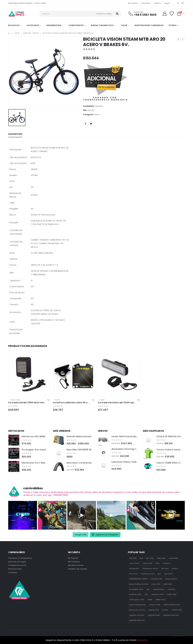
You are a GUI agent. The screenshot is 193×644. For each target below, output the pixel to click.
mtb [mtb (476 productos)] (148, 589)
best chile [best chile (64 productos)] (161, 558)
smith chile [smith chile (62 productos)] (172, 594)
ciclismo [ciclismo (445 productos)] (166, 563)
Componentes (76, 25)
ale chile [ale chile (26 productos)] (133, 558)
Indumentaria (54, 25)
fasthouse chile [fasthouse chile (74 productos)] (148, 574)
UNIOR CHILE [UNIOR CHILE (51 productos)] (177, 610)
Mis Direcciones (76, 565)
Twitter (91, 124)
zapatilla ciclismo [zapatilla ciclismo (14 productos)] (137, 615)
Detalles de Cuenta (77, 569)
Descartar (142, 640)
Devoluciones (15, 569)
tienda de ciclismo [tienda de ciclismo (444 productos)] (137, 610)
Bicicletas (14, 25)
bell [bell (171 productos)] (141, 558)
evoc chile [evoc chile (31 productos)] (133, 574)
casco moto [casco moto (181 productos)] (134, 563)
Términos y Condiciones (20, 558)
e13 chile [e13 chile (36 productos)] (165, 568)
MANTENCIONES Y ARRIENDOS (149, 25)
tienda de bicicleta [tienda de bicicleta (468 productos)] (172, 605)
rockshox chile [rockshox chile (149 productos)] (135, 594)
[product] (29, 375)
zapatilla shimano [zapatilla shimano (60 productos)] (137, 620)
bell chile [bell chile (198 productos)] (150, 558)
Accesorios (33, 25)
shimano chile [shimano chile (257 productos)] (157, 594)
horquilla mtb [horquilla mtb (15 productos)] (156, 579)
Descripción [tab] (15, 134)
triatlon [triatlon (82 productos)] (165, 610)
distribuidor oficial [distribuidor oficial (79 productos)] (150, 568)
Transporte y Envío (17, 565)
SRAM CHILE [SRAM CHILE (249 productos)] (161, 600)
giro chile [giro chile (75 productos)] (168, 574)
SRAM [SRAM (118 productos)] (150, 600)
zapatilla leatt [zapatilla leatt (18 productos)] (154, 615)
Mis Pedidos (74, 562)
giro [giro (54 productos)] (159, 574)
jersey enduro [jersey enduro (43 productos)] (171, 579)
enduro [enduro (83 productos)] (175, 568)
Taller (124, 25)
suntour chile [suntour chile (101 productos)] (155, 605)
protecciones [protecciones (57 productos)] (159, 589)
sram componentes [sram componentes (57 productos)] (137, 605)
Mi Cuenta (133, 3)
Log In (167, 3)
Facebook (85, 124)
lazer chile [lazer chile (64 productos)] (156, 584)
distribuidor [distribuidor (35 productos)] (134, 568)
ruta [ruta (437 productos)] (146, 594)
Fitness (173, 25)
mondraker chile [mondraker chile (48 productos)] (136, 589)
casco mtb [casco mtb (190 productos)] (147, 563)
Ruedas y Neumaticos (102, 25)
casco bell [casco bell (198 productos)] (173, 558)
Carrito (157, 3)
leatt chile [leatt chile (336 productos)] (168, 584)
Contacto (146, 3)
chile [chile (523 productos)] (157, 563)
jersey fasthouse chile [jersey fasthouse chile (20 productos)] (139, 584)
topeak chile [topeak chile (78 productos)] (154, 610)
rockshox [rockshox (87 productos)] (171, 589)
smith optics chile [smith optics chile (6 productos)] (137, 600)
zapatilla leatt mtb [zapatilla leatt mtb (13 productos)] (171, 615)
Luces (12, 400)
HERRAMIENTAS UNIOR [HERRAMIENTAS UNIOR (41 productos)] (138, 579)
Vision (97, 114)
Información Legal (17, 562)
